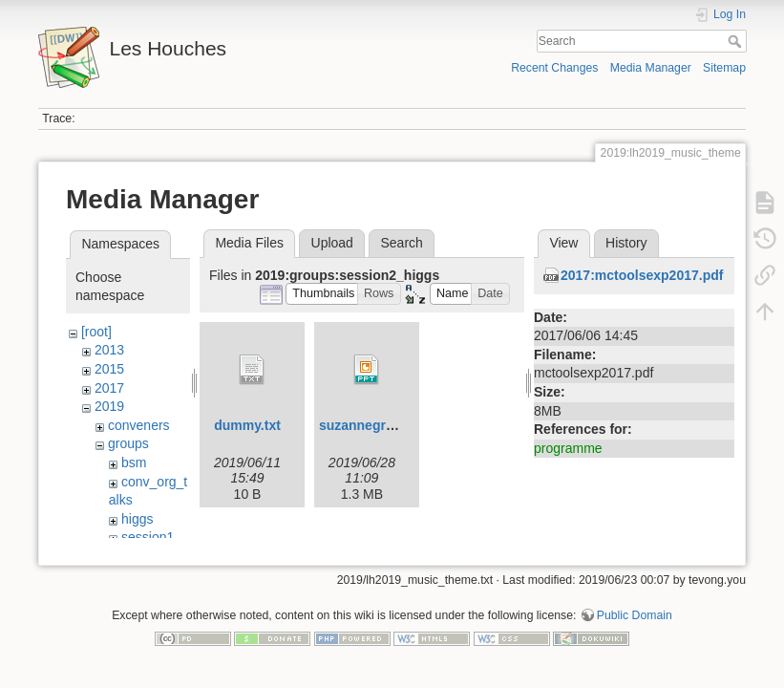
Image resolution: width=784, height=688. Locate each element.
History (626, 243)
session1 (148, 537)
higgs (137, 519)
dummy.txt (247, 425)
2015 (109, 369)
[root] (96, 332)
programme (568, 448)
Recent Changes (554, 68)
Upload (332, 243)
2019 (109, 406)
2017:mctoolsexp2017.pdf (642, 275)
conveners (139, 425)
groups (128, 443)
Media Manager (651, 68)
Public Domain (635, 625)
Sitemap (724, 68)
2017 (109, 388)
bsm (134, 462)
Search (737, 41)
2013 (109, 350)
